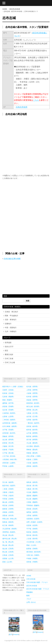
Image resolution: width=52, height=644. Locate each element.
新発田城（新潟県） (33, 403)
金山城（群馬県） (9, 440)
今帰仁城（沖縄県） (33, 555)
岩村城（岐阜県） (33, 426)
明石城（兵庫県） (9, 505)
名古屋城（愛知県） (33, 446)
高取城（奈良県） (9, 515)
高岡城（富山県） (33, 410)
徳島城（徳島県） (33, 482)
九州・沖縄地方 (11, 331)
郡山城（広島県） (9, 552)
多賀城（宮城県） (9, 406)
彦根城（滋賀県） (33, 466)
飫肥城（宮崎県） (33, 549)
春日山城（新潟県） (33, 406)
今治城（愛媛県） (33, 492)
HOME (5, 9)
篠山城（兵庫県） (9, 502)
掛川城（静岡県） (33, 440)
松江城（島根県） (9, 525)
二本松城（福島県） (9, 420)
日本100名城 (31, 579)
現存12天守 (9, 347)
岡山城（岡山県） (9, 545)
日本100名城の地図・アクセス (37, 582)
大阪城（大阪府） (9, 492)
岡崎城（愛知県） (33, 450)
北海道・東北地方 (11, 312)
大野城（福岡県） (33, 515)
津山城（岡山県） (9, 535)
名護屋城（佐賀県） (33, 519)
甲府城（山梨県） (9, 466)
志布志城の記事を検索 (12, 259)
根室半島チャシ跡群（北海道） (13, 387)
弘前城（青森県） (9, 397)
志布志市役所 (22, 107)
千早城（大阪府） (9, 496)
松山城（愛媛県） (33, 499)
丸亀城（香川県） (33, 489)
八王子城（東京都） (9, 456)
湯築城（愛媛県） (33, 496)
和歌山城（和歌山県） (10, 519)
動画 (28, 596)
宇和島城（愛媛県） (33, 505)
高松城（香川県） (33, 486)
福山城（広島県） (9, 549)
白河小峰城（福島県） (10, 426)
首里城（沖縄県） (33, 562)
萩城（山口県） (8, 562)
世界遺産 (8, 343)
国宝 (6, 351)
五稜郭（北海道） (9, 390)
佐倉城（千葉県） (9, 450)
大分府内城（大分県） (34, 542)
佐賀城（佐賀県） (33, 525)
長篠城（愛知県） (33, 453)
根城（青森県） (8, 400)
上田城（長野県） (33, 390)
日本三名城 (9, 359)
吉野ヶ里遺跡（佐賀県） (35, 522)
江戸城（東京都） (9, 453)
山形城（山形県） (9, 416)
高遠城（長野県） (33, 400)
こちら (36, 100)
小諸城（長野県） (33, 393)
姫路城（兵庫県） (9, 509)
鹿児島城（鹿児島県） (34, 552)
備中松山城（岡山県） (10, 539)
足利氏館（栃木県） (9, 433)
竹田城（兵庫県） (9, 499)
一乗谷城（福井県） (33, 423)
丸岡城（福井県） (33, 420)
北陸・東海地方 (11, 320)
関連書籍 (30, 592)
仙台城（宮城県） (9, 410)
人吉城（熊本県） (33, 539)
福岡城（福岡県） (33, 512)
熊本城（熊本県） (33, 535)
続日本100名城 (15, 9)
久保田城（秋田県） (9, 413)
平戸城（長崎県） (33, 529)
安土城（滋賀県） (9, 482)
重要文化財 (9, 354)
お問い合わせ (31, 602)
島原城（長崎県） (33, 532)
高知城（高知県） (33, 509)
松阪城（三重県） (33, 459)
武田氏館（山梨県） (9, 463)
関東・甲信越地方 (11, 316)
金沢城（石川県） (33, 416)
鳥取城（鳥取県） (9, 522)
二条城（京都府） (9, 489)
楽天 (11, 634)
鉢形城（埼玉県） (9, 443)
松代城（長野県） (33, 387)
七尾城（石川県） (33, 413)
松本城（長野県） (33, 397)
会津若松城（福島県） (10, 423)
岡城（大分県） (32, 545)
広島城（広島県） (9, 555)
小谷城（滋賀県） (33, 463)
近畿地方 (8, 324)
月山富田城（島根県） (10, 529)
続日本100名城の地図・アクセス (38, 589)
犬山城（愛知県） (33, 443)
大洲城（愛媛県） (33, 502)
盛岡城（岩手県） (9, 403)
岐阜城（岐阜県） (33, 430)
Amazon (16, 634)
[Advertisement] (26, 200)
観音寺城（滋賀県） (9, 486)
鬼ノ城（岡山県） (9, 542)
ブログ (29, 599)
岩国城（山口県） (9, 559)
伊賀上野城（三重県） (34, 456)
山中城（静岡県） (33, 433)
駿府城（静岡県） (33, 436)
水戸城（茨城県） (9, 430)
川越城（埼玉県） (9, 446)
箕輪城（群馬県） (9, 436)
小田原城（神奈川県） (10, 459)
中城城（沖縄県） (33, 559)
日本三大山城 (10, 362)
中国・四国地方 (11, 328)
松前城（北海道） (9, 393)
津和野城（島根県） (9, 532)
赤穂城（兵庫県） (9, 512)
